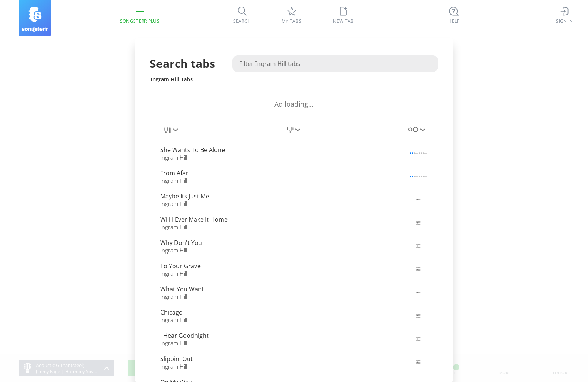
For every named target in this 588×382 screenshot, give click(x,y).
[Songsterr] (35, 18)
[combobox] (171, 134)
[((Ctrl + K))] (454, 15)
